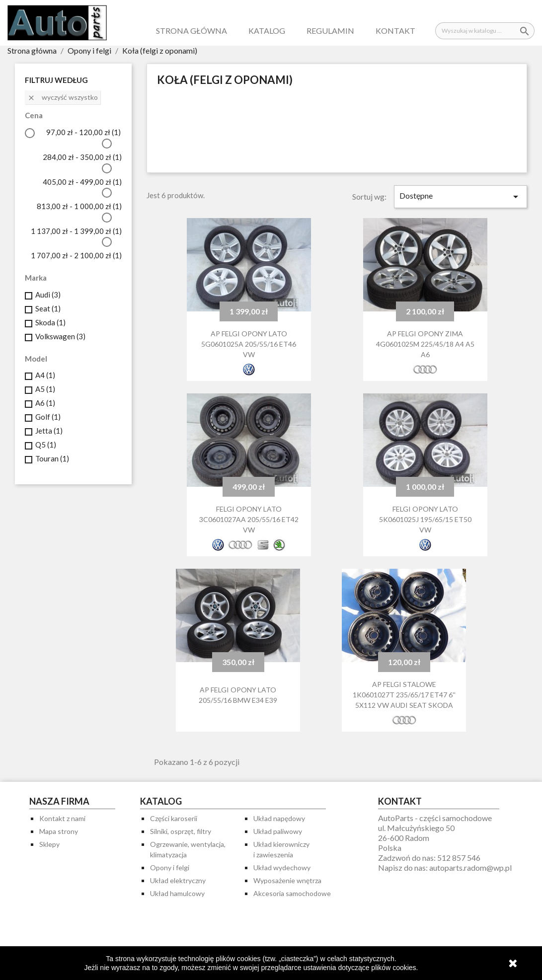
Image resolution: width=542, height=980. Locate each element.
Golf (48, 417)
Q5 (46, 445)
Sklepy (49, 844)
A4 (45, 375)
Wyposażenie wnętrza (287, 880)
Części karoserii (174, 818)
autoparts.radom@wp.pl (470, 867)
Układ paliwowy (278, 831)
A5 (45, 389)
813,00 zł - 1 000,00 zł (79, 206)
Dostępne (461, 197)
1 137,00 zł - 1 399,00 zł (76, 231)
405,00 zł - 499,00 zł (82, 182)
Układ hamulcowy (177, 893)
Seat (48, 308)
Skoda (50, 322)
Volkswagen (60, 336)
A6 (45, 403)
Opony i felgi (170, 867)
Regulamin (330, 31)
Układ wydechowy (282, 867)
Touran (52, 458)
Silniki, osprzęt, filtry (181, 831)
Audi (48, 295)
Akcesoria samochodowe (292, 893)
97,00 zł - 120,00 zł (83, 132)
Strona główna (192, 31)
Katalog (267, 31)
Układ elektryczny (178, 880)
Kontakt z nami (62, 818)
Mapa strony (59, 831)
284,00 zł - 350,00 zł (82, 157)
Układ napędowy (279, 818)
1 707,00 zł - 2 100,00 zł (76, 255)
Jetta (49, 431)
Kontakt (395, 31)
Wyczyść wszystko (63, 97)
